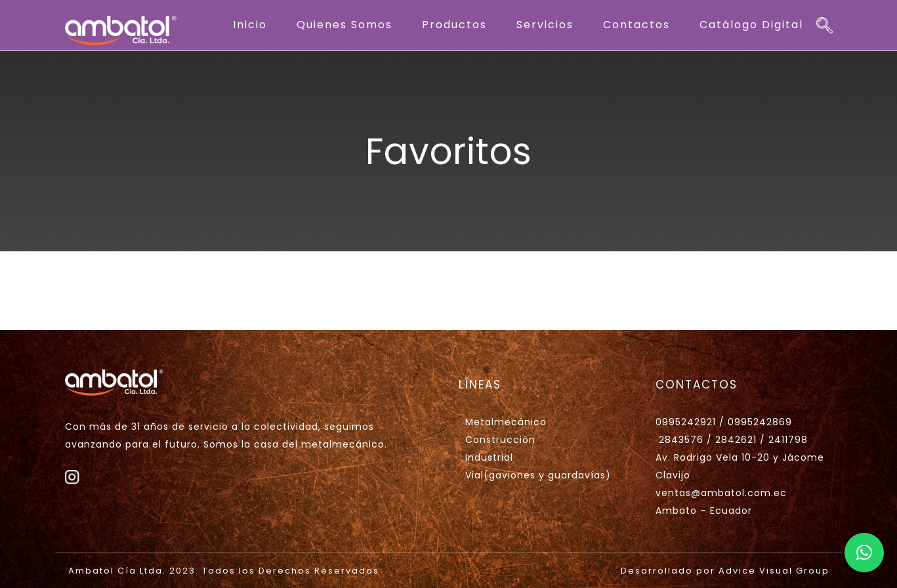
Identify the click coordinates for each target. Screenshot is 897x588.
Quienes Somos (344, 25)
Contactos (636, 25)
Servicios (545, 25)
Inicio (250, 25)
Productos (454, 25)
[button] (864, 553)
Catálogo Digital (751, 25)
